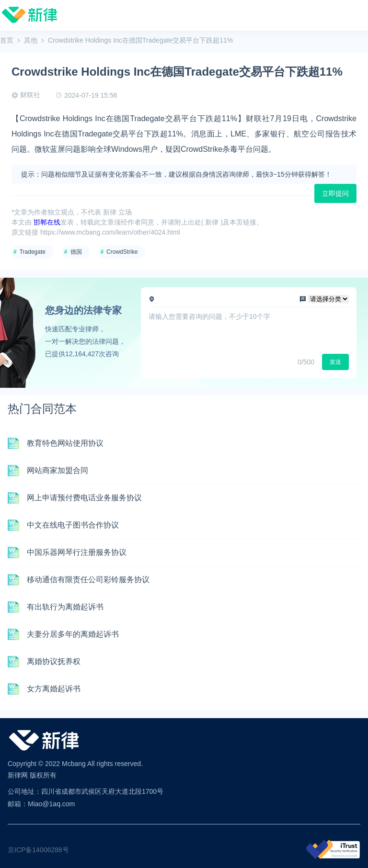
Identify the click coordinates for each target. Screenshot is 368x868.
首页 (7, 40)
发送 (335, 362)
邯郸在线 (47, 222)
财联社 (30, 95)
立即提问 (335, 193)
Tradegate (33, 252)
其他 (31, 40)
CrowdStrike (122, 252)
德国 (76, 252)
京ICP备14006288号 (38, 850)
